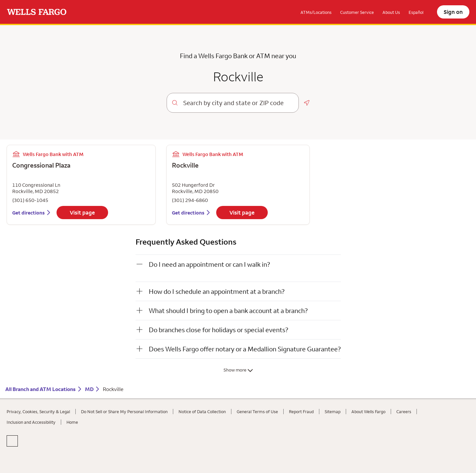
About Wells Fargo (368, 412)
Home (72, 422)
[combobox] (238, 103)
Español (416, 12)
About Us (391, 12)
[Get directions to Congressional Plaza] (32, 213)
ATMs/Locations (316, 12)
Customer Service (357, 12)
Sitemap (333, 412)
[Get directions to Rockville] (191, 213)
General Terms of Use (257, 412)
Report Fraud (301, 412)
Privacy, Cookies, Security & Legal (38, 412)
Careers (404, 412)
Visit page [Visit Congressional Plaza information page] (82, 213)
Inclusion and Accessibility (31, 422)
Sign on (453, 12)
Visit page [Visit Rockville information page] (242, 213)
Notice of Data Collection (202, 412)
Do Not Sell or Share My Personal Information (124, 412)
